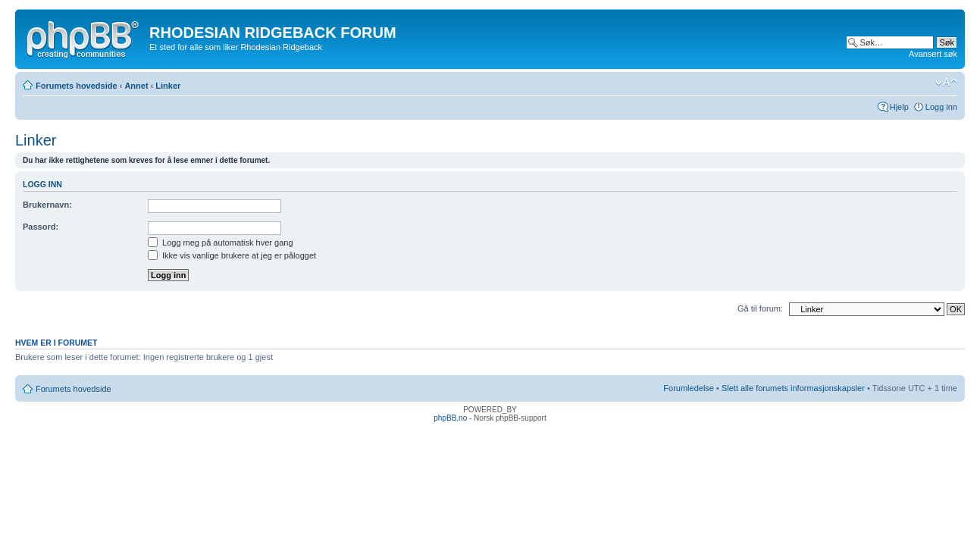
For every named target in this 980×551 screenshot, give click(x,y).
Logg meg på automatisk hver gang (221, 243)
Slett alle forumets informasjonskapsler (793, 388)
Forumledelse (689, 388)
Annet (136, 86)
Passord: (41, 227)
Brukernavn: (47, 205)
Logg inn (941, 107)
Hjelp (899, 107)
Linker (168, 86)
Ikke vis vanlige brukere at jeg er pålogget (232, 255)
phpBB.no (450, 418)
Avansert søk (933, 54)
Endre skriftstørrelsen (946, 83)
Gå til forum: (760, 308)
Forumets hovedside (77, 86)
